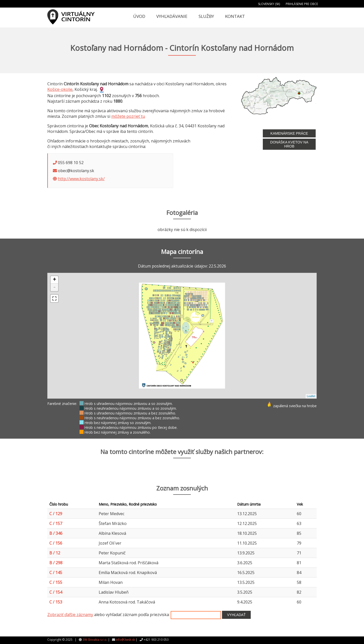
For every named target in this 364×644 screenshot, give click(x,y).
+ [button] (54, 280)
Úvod (139, 16)
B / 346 (56, 533)
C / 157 (56, 523)
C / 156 (56, 543)
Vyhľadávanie (172, 16)
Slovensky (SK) (269, 4)
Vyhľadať (236, 615)
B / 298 (56, 563)
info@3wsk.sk (125, 640)
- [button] (54, 287)
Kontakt (235, 16)
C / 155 (56, 582)
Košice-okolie (60, 89)
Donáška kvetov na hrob (289, 144)
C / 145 (56, 573)
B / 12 (55, 553)
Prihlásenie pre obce (302, 4)
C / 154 (56, 592)
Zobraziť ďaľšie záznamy (70, 615)
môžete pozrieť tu (128, 116)
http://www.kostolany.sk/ (81, 179)
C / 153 (56, 602)
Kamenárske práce (289, 133)
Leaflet (311, 396)
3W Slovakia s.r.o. (95, 640)
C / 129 (56, 514)
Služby (206, 16)
